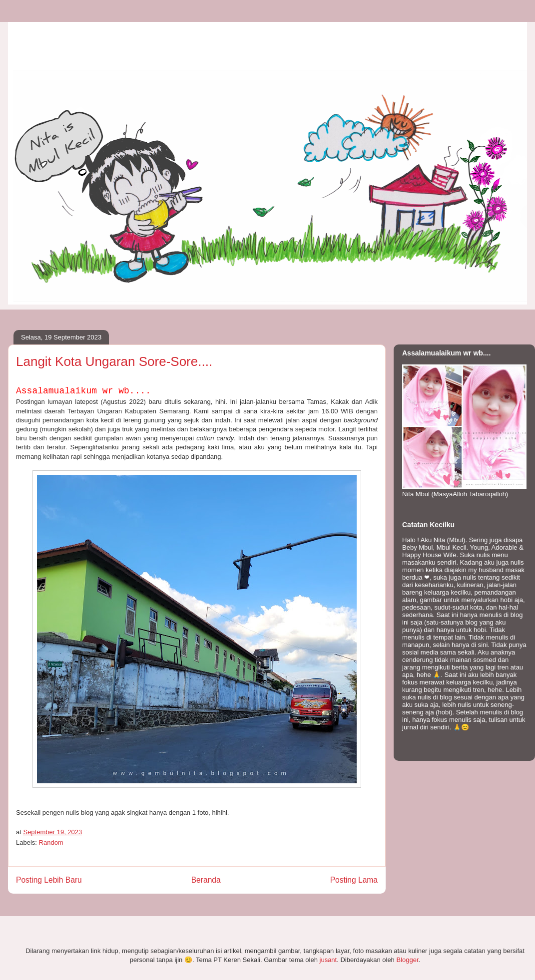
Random (51, 842)
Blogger (407, 960)
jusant (328, 960)
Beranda (206, 880)
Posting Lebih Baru (49, 880)
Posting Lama (354, 880)
